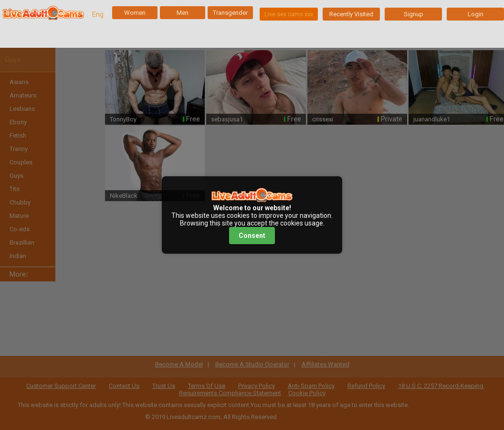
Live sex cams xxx (289, 14)
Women (135, 13)
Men (183, 13)
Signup (414, 14)
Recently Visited (351, 14)
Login (476, 14)
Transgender (230, 13)
